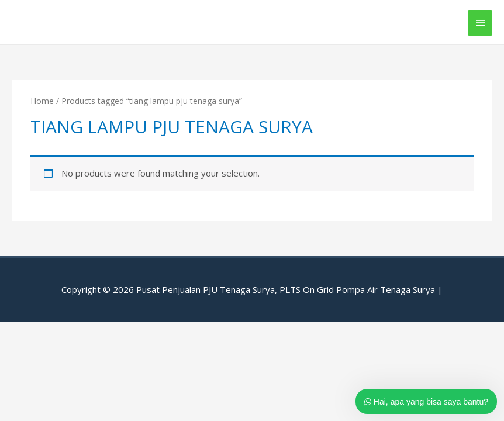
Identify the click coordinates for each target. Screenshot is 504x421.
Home (42, 101)
